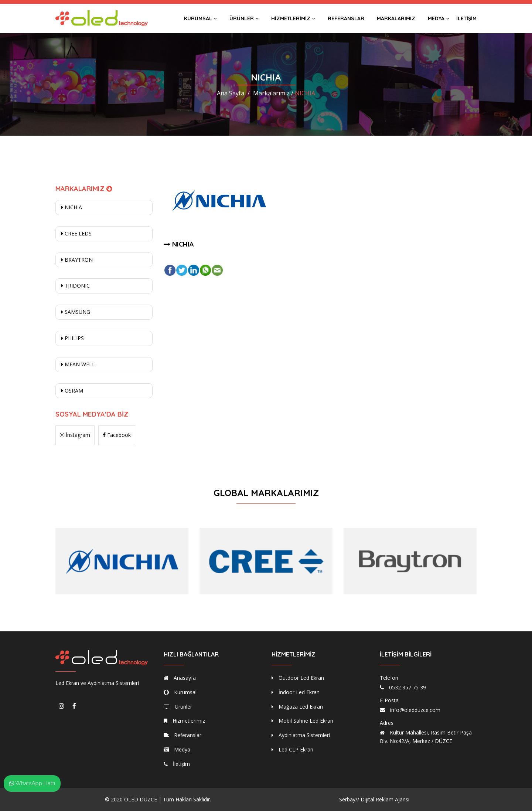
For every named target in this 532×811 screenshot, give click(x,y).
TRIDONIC (76, 286)
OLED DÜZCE (141, 799)
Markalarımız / (273, 93)
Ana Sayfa (231, 93)
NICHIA (72, 207)
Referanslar (346, 18)
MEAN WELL (78, 364)
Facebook (117, 435)
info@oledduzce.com (415, 710)
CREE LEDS (76, 233)
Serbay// (349, 799)
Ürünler (244, 18)
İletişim (466, 18)
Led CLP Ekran (292, 749)
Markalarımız (396, 18)
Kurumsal (200, 18)
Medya (439, 18)
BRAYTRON (77, 260)
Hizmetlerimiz (293, 18)
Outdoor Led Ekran (298, 678)
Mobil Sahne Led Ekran (302, 721)
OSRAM (72, 391)
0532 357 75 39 (407, 687)
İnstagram (75, 435)
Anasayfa (180, 678)
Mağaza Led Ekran (297, 707)
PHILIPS (73, 338)
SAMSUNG (76, 312)
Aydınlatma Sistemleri (301, 735)
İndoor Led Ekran (296, 692)
